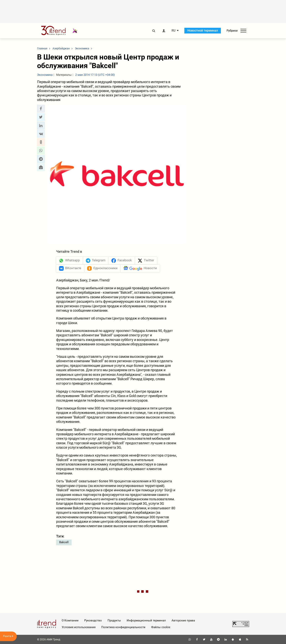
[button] (41, 109)
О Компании (70, 620)
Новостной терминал (203, 31)
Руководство (93, 620)
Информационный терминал (146, 620)
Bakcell (64, 542)
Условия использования (79, 627)
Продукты (114, 620)
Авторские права (183, 620)
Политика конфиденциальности (123, 627)
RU (173, 31)
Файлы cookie (161, 627)
